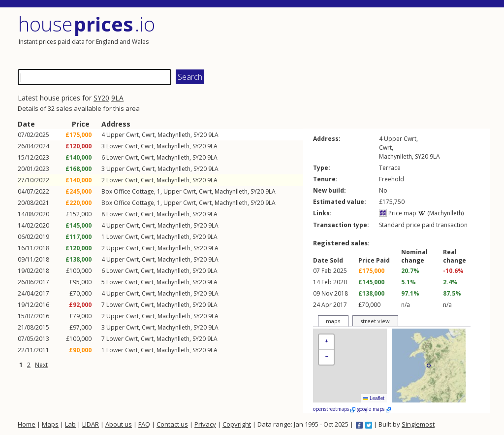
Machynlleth (174, 135)
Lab (70, 424)
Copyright (237, 424)
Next (41, 365)
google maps (374, 409)
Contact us (172, 424)
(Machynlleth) (441, 213)
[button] (326, 342)
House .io (86, 24)
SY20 (101, 98)
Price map (398, 213)
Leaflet (374, 398)
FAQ (144, 424)
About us (119, 424)
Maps (50, 424)
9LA (117, 98)
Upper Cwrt (123, 135)
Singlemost (418, 424)
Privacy (205, 424)
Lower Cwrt (122, 146)
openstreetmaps (334, 409)
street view (375, 321)
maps (333, 321)
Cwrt (148, 135)
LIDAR (91, 424)
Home (27, 424)
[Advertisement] (372, 37)
